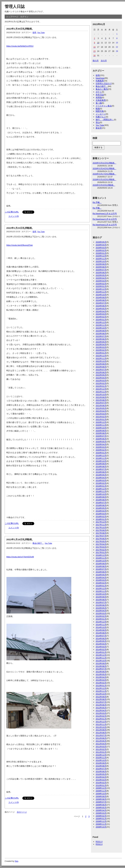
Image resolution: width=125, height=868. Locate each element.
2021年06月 (101, 406)
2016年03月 (101, 580)
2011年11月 (101, 724)
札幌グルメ (101, 117)
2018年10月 (101, 494)
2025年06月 (101, 273)
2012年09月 (101, 697)
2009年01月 (101, 819)
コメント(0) (14, 216)
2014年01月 (101, 652)
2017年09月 (101, 530)
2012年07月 (101, 702)
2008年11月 (101, 824)
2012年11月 (101, 691)
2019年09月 (101, 464)
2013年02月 (101, 683)
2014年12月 (101, 622)
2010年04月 (101, 777)
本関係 (99, 97)
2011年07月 (101, 735)
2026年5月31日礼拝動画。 (104, 163)
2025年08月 (101, 267)
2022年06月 (101, 372)
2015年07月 (101, 602)
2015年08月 (101, 600)
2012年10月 (101, 694)
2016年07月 (101, 569)
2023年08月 (101, 334)
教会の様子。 (38, 543)
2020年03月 (101, 447)
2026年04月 (101, 245)
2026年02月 (101, 250)
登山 (98, 122)
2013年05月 (101, 674)
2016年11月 (101, 558)
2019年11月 (101, 458)
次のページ (22, 812)
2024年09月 (101, 297)
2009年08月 (101, 799)
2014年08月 (101, 633)
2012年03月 (101, 713)
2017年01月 (101, 552)
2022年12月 (101, 356)
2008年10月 (101, 827)
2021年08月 (101, 400)
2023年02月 (101, 350)
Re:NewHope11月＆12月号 (105, 214)
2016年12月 (101, 555)
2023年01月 (101, 353)
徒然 (34, 33)
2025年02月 (101, 284)
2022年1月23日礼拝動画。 (20, 228)
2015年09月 (101, 597)
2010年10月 (101, 760)
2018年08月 (101, 500)
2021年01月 (101, 419)
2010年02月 (101, 783)
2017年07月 (101, 536)
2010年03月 (101, 780)
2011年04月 (101, 744)
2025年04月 (101, 278)
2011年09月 (101, 730)
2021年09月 (101, 397)
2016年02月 (101, 583)
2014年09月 (101, 630)
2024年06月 (101, 306)
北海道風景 (101, 100)
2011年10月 (101, 727)
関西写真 (100, 111)
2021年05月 (101, 408)
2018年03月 (101, 514)
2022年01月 (101, 386)
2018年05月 (101, 508)
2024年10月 (101, 295)
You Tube (41, 33)
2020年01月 (101, 453)
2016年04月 (101, 578)
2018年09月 (101, 497)
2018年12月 (101, 489)
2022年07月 (101, 370)
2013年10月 (101, 661)
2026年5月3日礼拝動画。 (104, 185)
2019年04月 (101, 478)
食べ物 (99, 103)
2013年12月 (101, 655)
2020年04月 (101, 444)
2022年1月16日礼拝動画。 (20, 539)
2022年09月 (101, 364)
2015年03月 (101, 613)
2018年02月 (101, 517)
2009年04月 (101, 810)
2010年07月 (101, 769)
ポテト (99, 92)
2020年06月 (101, 439)
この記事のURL (12, 212)
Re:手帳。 (97, 202)
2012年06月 (101, 705)
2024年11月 (101, 292)
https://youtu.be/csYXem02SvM (20, 557)
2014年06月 (101, 638)
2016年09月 (101, 564)
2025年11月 (101, 259)
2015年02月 (101, 616)
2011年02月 (101, 749)
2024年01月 (101, 320)
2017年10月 (101, 528)
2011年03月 (101, 747)
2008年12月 (101, 821)
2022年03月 (101, 381)
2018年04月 (101, 511)
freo (17, 861)
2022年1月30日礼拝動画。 (20, 29)
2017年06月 (101, 539)
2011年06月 (101, 738)
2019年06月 (101, 472)
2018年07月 (101, 503)
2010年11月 (101, 758)
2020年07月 (101, 436)
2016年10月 (101, 561)
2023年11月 (101, 325)
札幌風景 (100, 81)
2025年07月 (101, 270)
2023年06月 (101, 339)
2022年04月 (101, 378)
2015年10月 (101, 594)
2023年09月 (101, 331)
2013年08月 (101, 666)
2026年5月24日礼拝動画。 (104, 169)
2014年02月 (101, 649)
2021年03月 (101, 414)
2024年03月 (101, 314)
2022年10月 (101, 361)
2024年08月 (101, 300)
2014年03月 (101, 647)
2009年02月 (101, 816)
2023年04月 (101, 345)
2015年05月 (101, 608)
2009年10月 (101, 794)
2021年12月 (101, 389)
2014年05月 (101, 641)
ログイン (24, 17)
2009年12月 (101, 788)
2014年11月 (101, 625)
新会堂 (99, 128)
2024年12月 (101, 289)
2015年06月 (101, 605)
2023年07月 (101, 336)
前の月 (96, 61)
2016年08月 (101, 566)
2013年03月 (101, 680)
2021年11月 (101, 392)
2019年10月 (101, 461)
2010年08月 (101, 766)
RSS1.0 (99, 842)
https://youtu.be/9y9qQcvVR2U (20, 46)
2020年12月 (101, 422)
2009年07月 (101, 802)
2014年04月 (101, 644)
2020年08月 (101, 433)
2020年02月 (101, 450)
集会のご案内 (102, 89)
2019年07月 (101, 469)
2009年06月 (101, 805)
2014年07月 (101, 636)
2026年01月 (101, 253)
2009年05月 (101, 808)
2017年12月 (101, 522)
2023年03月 (101, 347)
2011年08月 (101, 733)
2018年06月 (101, 505)
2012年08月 (101, 699)
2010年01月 (101, 785)
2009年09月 (101, 796)
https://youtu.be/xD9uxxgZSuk (20, 245)
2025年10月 (101, 261)
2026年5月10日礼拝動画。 (104, 179)
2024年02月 (101, 317)
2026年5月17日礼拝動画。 (104, 174)
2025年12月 (101, 256)
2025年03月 (101, 281)
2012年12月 (101, 688)
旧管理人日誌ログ (104, 84)
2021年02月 (101, 417)
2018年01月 (101, 519)
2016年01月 (101, 586)
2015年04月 (101, 611)
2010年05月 (101, 774)
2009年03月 (101, 813)
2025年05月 (101, 275)
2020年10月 (101, 428)
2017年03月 (101, 547)
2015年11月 (101, 591)
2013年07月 (101, 669)
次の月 (104, 61)
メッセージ (101, 114)
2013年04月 (101, 677)
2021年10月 (101, 395)
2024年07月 (101, 303)
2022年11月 (101, 358)
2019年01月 (101, 486)
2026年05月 (101, 242)
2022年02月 (101, 383)
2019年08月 (101, 467)
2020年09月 (101, 431)
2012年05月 (101, 708)
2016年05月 (101, 575)
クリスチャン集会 (104, 106)
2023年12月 (101, 322)
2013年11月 (101, 658)
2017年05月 (101, 541)
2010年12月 (101, 755)
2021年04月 (101, 411)
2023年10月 (101, 328)
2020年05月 (101, 442)
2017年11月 (101, 525)
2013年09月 (101, 663)
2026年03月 (101, 248)
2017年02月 (101, 550)
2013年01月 (101, 686)
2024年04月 (101, 311)
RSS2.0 (99, 844)
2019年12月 (101, 456)
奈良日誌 (100, 95)
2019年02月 (101, 483)
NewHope (100, 78)
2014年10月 (101, 627)
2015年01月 (101, 619)
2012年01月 (101, 719)
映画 (98, 109)
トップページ (12, 17)
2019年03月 (101, 480)
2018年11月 (101, 491)
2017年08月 (101, 533)
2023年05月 (101, 342)
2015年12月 (101, 588)
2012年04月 (101, 710)
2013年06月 (101, 672)
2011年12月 (101, 722)
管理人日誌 (15, 7)
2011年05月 (101, 741)
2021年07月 (101, 403)
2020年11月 (101, 425)
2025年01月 (101, 286)
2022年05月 (101, 375)
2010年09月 (101, 763)
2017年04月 (101, 544)
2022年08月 (101, 367)
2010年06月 (101, 771)
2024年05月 (101, 309)
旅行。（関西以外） (105, 120)
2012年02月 (101, 716)
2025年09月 (101, 264)
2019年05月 (101, 475)
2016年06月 (101, 572)
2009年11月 (101, 791)
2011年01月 (101, 752)
